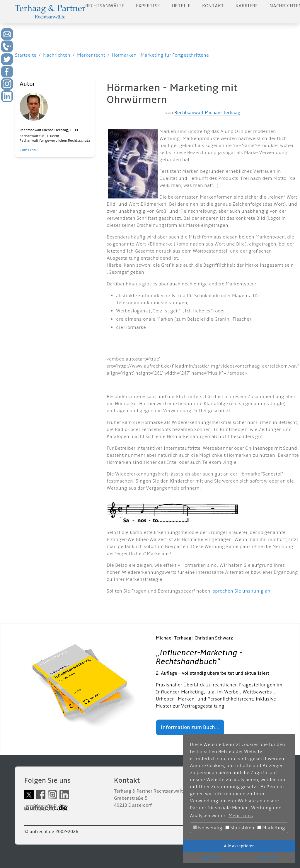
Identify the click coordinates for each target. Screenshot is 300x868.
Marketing (271, 828)
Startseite (26, 55)
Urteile (181, 6)
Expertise (148, 6)
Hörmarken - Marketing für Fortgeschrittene (160, 55)
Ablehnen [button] (267, 857)
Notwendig (208, 828)
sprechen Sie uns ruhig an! (242, 591)
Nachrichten (57, 55)
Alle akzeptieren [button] (239, 846)
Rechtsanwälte (105, 6)
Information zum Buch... (190, 727)
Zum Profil (28, 150)
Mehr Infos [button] (241, 816)
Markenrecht (91, 55)
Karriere (247, 6)
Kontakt (213, 6)
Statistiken (240, 828)
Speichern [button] (211, 857)
